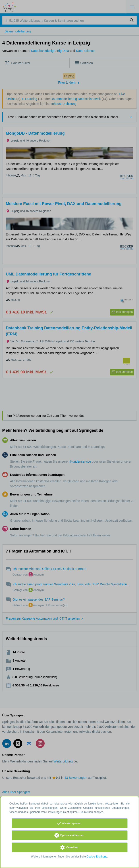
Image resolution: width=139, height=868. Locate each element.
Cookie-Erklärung (97, 857)
